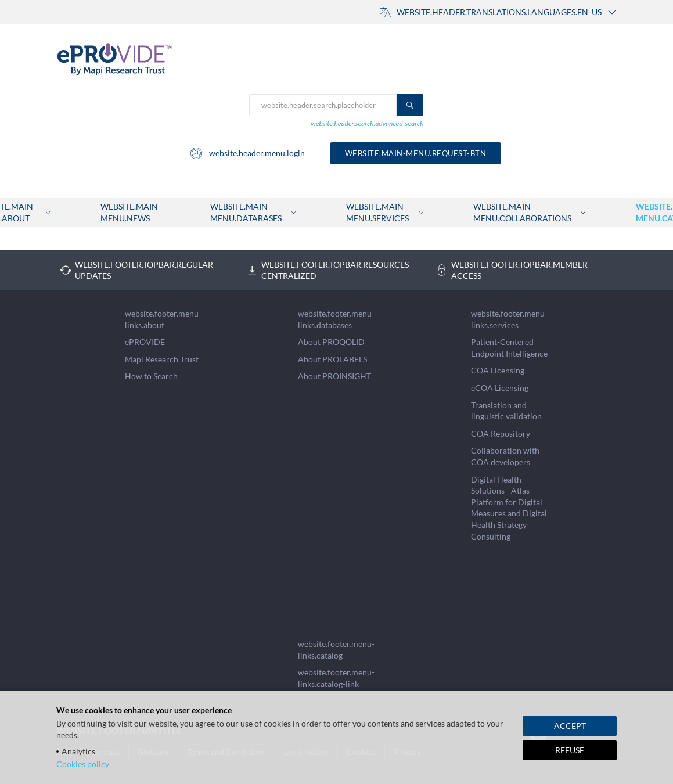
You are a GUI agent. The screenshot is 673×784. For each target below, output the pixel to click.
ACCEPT (570, 726)
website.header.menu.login (247, 153)
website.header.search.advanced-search (367, 123)
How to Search (151, 376)
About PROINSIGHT (334, 376)
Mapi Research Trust (162, 359)
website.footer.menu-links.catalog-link (336, 678)
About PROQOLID (331, 342)
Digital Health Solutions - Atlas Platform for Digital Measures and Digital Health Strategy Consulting (509, 508)
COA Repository (501, 434)
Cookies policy (83, 764)
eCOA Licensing (500, 388)
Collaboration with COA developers (505, 456)
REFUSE (570, 750)
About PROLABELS (332, 359)
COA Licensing (498, 370)
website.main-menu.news (131, 212)
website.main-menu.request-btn (416, 153)
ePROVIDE (145, 342)
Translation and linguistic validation (506, 411)
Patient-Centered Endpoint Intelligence (509, 348)
